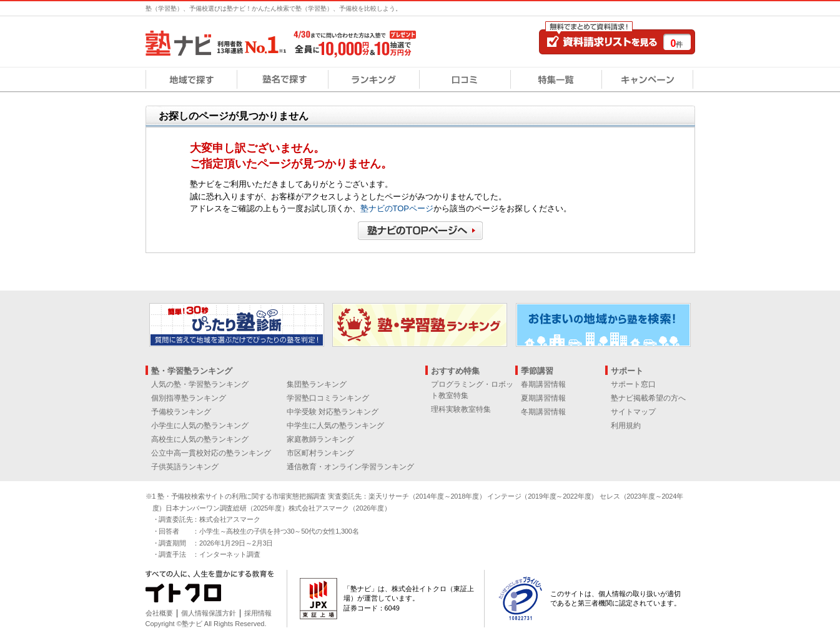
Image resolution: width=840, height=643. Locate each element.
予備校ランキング (181, 412)
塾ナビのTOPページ (397, 208)
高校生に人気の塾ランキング (200, 439)
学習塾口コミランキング (328, 398)
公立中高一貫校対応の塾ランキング (211, 453)
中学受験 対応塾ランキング (333, 412)
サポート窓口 (633, 384)
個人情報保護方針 (209, 613)
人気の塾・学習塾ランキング (200, 384)
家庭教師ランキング (320, 439)
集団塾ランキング (317, 384)
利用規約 (626, 426)
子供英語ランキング (185, 467)
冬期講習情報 (543, 412)
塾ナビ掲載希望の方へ (648, 398)
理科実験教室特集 (461, 409)
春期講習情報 (543, 384)
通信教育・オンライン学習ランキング (350, 467)
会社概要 (159, 613)
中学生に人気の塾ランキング (335, 426)
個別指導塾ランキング (189, 398)
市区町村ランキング (320, 453)
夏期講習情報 (543, 398)
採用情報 (258, 613)
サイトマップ (633, 412)
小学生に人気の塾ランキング (200, 426)
